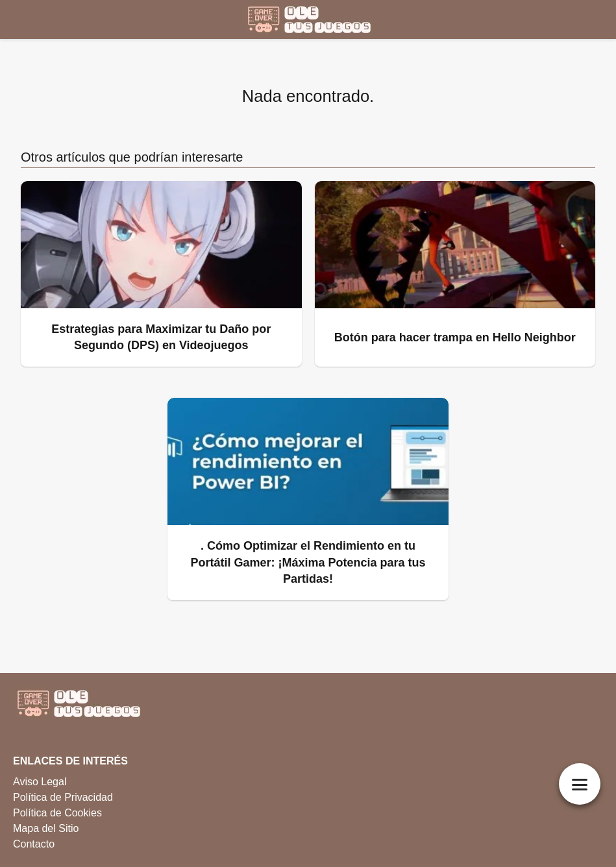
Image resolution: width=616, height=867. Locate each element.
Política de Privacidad (63, 797)
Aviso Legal (40, 782)
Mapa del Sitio (46, 828)
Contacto (34, 844)
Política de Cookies (57, 813)
